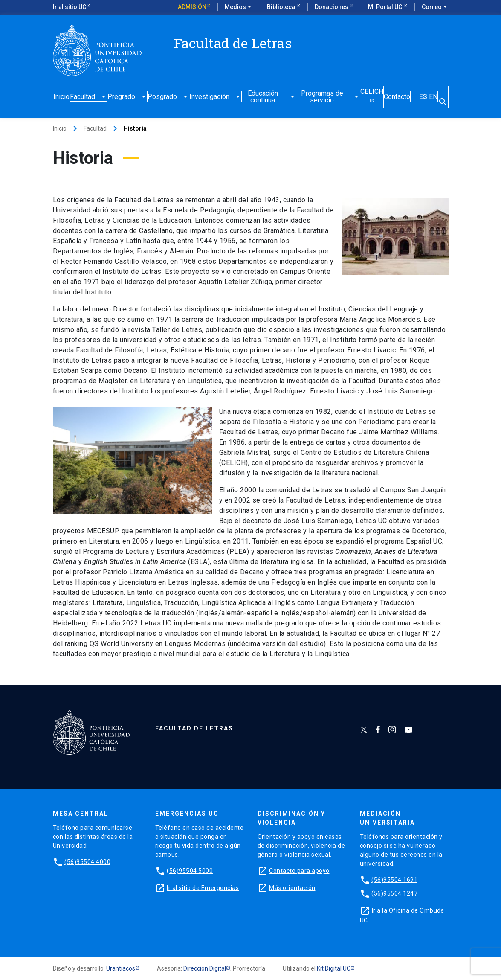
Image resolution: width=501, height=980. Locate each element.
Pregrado (127, 97)
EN (433, 97)
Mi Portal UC (386, 7)
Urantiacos (121, 968)
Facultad (88, 97)
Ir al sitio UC (70, 7)
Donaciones (332, 7)
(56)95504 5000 (190, 871)
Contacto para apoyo (299, 871)
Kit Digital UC (334, 968)
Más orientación (292, 888)
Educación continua (272, 97)
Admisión (192, 7)
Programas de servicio (330, 97)
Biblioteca (282, 7)
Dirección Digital (205, 968)
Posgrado (168, 97)
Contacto (397, 97)
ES (423, 97)
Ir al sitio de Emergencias (203, 888)
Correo (435, 7)
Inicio (61, 97)
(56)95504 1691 (394, 880)
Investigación (215, 97)
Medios (239, 7)
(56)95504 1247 (394, 893)
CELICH (372, 92)
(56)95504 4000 (87, 862)
